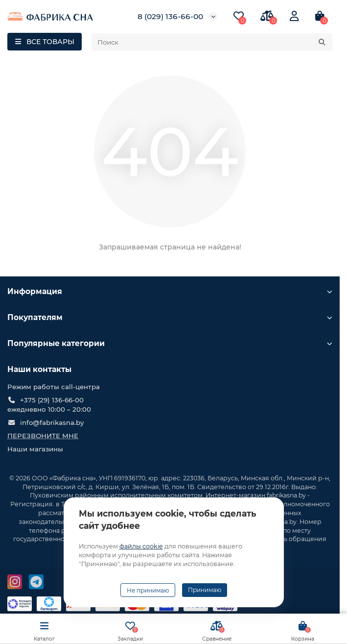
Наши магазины (35, 449)
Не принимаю (148, 590)
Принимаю (205, 590)
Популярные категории (170, 343)
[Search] (212, 42)
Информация (170, 291)
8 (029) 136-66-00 (170, 16)
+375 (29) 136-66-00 (52, 400)
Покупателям (170, 317)
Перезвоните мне (43, 436)
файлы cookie (141, 546)
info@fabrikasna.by (52, 422)
